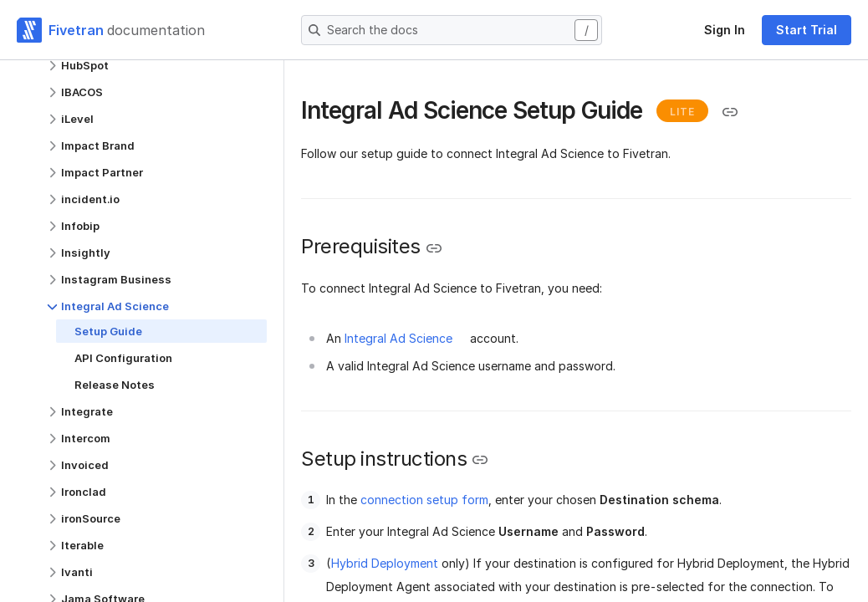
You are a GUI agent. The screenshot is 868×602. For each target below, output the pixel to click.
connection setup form (424, 500)
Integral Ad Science (398, 338)
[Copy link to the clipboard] (730, 112)
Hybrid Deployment (385, 563)
